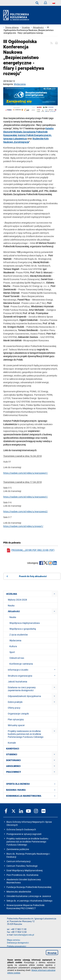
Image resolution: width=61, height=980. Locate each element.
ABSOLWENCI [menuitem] (13, 766)
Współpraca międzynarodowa (25, 623)
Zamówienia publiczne (18, 849)
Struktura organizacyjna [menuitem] (33, 676)
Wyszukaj (38, 3)
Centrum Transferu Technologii (22, 866)
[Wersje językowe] (54, 3)
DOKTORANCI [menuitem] (13, 760)
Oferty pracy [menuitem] (14, 708)
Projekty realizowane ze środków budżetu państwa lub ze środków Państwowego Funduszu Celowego (27, 842)
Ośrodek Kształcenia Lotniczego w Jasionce (29, 896)
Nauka (13, 617)
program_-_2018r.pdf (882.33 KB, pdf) (30, 550)
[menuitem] (54, 594)
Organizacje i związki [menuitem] (18, 714)
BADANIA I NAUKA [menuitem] (32, 790)
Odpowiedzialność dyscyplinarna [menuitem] (24, 696)
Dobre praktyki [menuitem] (15, 702)
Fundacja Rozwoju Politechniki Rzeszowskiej (29, 887)
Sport (12, 652)
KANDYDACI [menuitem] (13, 749)
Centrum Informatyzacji (18, 861)
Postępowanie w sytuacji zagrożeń (24, 834)
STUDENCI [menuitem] (12, 754)
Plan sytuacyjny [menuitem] (16, 719)
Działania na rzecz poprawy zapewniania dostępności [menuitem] (22, 689)
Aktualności (38, 27)
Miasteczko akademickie (19, 892)
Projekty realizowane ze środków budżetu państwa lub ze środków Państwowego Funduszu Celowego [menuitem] (26, 734)
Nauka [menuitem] (11, 605)
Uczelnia (26, 27)
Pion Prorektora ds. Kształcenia (22, 875)
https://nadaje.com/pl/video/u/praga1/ (23, 526)
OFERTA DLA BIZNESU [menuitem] (32, 784)
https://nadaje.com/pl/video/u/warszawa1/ (26, 473)
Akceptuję (52, 953)
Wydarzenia (20, 84)
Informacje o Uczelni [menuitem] (33, 670)
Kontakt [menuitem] (12, 743)
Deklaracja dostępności (18, 943)
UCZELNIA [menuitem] (12, 594)
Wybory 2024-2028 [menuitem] (17, 600)
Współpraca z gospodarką (23, 629)
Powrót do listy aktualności (33, 576)
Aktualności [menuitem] (14, 611)
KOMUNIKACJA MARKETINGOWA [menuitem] (32, 796)
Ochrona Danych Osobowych (21, 829)
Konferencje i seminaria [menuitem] (21, 664)
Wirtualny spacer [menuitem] (16, 725)
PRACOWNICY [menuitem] (14, 772)
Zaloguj (47, 3)
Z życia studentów (19, 635)
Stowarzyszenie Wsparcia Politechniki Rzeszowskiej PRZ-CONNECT (25, 907)
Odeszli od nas (17, 658)
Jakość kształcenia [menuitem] (17, 682)
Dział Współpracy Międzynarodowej (24, 870)
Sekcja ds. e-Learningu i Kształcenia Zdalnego (29, 901)
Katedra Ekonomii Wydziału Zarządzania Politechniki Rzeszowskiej (28, 132)
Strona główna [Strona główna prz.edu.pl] (12, 27)
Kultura (13, 646)
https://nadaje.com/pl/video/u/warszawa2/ (26, 511)
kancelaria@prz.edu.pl (24, 935)
